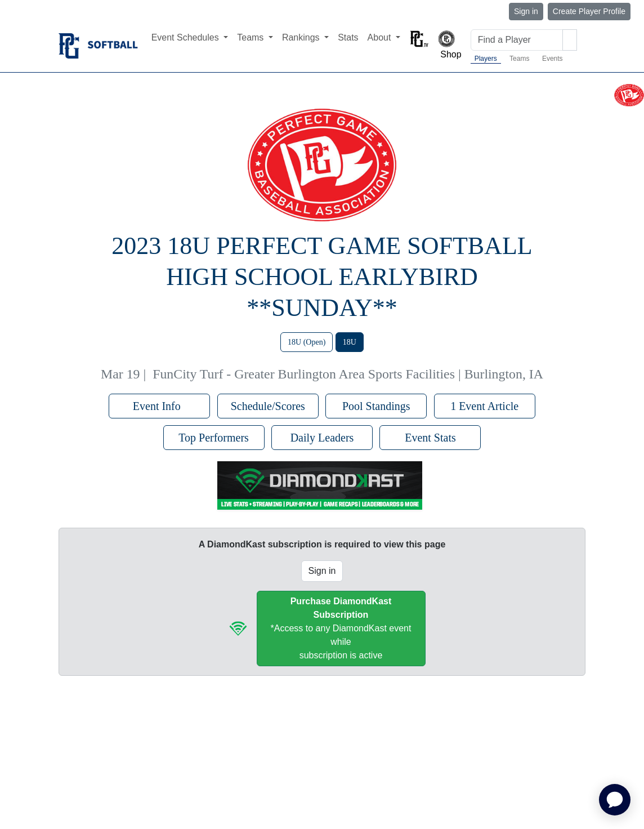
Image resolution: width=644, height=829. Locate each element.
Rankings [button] (302, 37)
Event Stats (430, 438)
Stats (348, 37)
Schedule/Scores (268, 406)
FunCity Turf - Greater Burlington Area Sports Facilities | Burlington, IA (348, 374)
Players (486, 59)
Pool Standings (376, 406)
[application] (615, 800)
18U (350, 342)
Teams (519, 59)
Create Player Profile (589, 11)
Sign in (526, 11)
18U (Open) (307, 342)
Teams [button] (252, 37)
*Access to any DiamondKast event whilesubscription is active (341, 628)
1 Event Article (484, 406)
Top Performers (214, 438)
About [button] (381, 37)
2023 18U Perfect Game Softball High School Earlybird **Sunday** (322, 277)
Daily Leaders (322, 438)
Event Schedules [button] (187, 37)
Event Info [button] (160, 406)
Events (553, 59)
